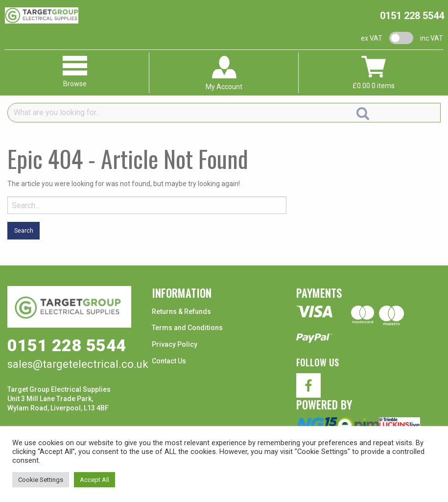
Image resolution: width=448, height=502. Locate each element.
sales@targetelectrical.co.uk (78, 364)
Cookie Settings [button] (41, 480)
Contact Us (169, 361)
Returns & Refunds (181, 311)
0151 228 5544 (412, 16)
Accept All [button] (94, 480)
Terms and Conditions (187, 328)
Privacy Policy (175, 344)
